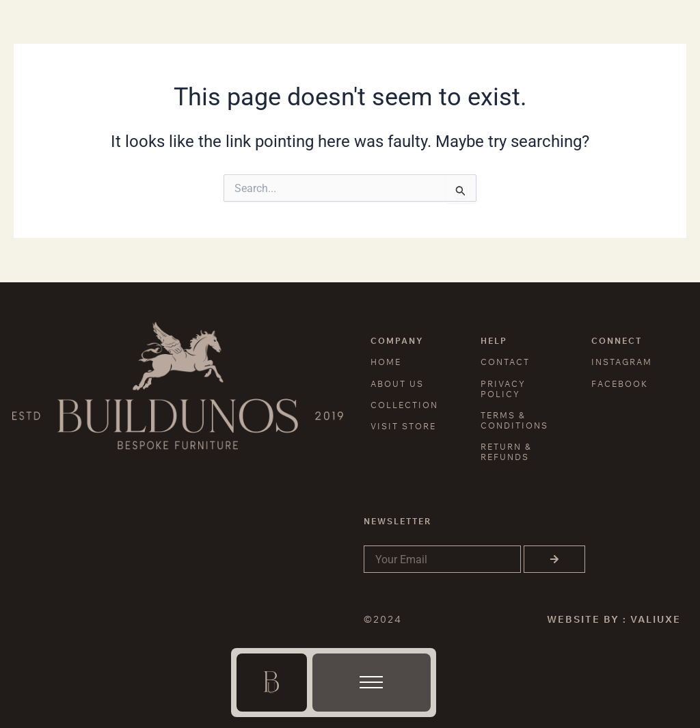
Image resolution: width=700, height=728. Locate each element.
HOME (386, 362)
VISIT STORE (403, 426)
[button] (371, 686)
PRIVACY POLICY (503, 389)
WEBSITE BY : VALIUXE (614, 619)
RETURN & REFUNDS (506, 452)
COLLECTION (404, 405)
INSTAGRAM (622, 362)
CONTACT (505, 362)
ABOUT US (397, 384)
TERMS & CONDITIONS (514, 420)
